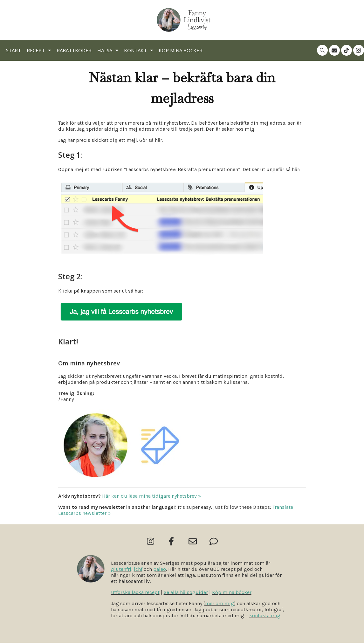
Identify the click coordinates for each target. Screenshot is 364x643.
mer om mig (220, 604)
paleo (160, 569)
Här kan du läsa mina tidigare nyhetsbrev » (151, 496)
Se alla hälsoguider (186, 593)
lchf (138, 569)
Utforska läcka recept (135, 593)
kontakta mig (265, 616)
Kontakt (138, 50)
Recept (39, 50)
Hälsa (108, 50)
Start (14, 50)
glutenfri (121, 569)
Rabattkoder (74, 50)
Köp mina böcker (181, 50)
